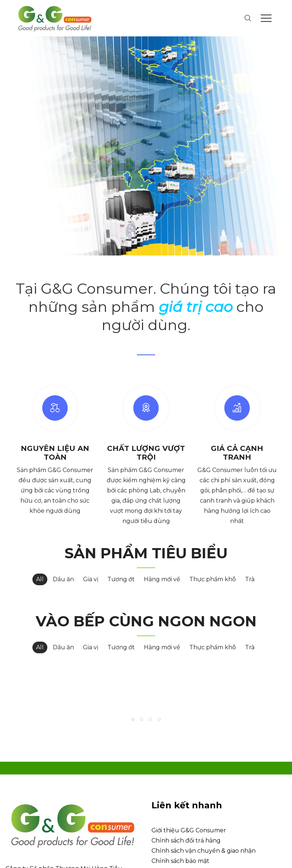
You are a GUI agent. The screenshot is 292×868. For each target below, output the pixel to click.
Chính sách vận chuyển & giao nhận (204, 787)
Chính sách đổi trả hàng (186, 776)
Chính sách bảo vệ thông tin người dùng (210, 807)
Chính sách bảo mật (180, 797)
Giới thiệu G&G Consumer (189, 766)
